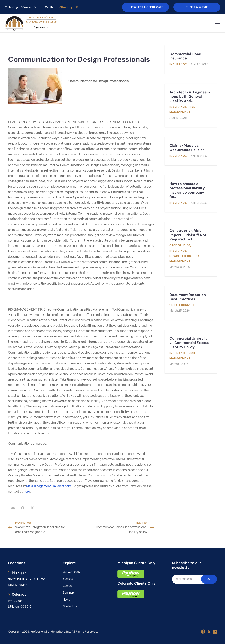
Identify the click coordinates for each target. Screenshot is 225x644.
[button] (20, 7)
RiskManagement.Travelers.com (49, 486)
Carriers (68, 586)
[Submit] (209, 579)
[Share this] (23, 508)
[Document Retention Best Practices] (191, 303)
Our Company (71, 572)
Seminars (69, 593)
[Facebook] (203, 632)
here (27, 492)
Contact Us (70, 607)
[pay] (131, 574)
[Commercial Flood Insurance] (191, 60)
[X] (209, 632)
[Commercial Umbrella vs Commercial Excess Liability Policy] (191, 352)
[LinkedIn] (215, 632)
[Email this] (13, 508)
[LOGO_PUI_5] (31, 23)
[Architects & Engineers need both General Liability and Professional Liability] (191, 105)
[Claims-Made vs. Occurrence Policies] (191, 151)
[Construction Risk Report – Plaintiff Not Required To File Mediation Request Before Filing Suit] (191, 249)
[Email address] (191, 579)
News (66, 600)
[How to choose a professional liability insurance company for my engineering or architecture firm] (191, 194)
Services (68, 579)
